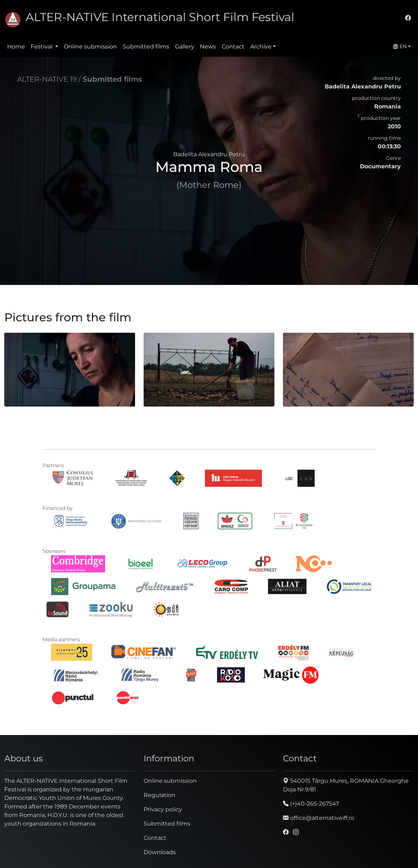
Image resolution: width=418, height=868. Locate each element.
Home (16, 47)
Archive (261, 47)
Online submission (90, 47)
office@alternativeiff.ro (319, 818)
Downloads (160, 852)
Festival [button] (42, 47)
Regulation (159, 795)
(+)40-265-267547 (311, 804)
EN (400, 46)
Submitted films (146, 47)
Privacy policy (163, 809)
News (208, 47)
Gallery (185, 47)
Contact (233, 47)
